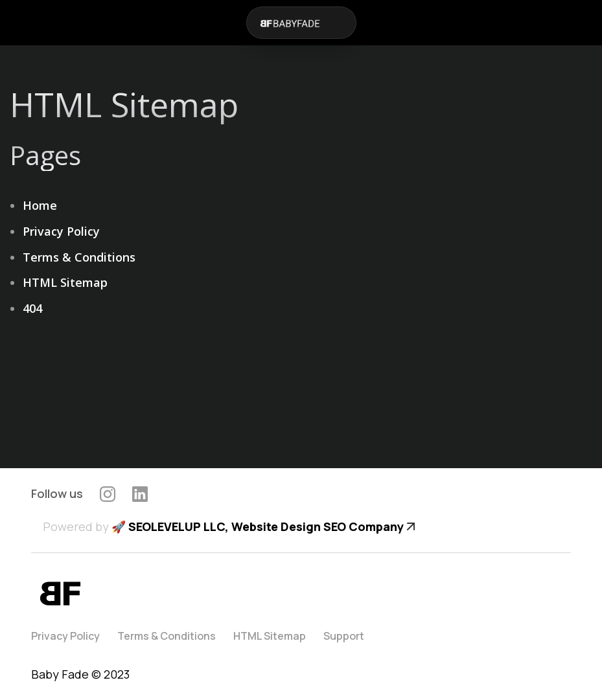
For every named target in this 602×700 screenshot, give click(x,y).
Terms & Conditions (79, 257)
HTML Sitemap (65, 282)
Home (40, 205)
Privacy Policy (61, 231)
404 (32, 308)
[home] (289, 23)
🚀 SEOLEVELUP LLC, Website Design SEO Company (258, 526)
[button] (343, 23)
